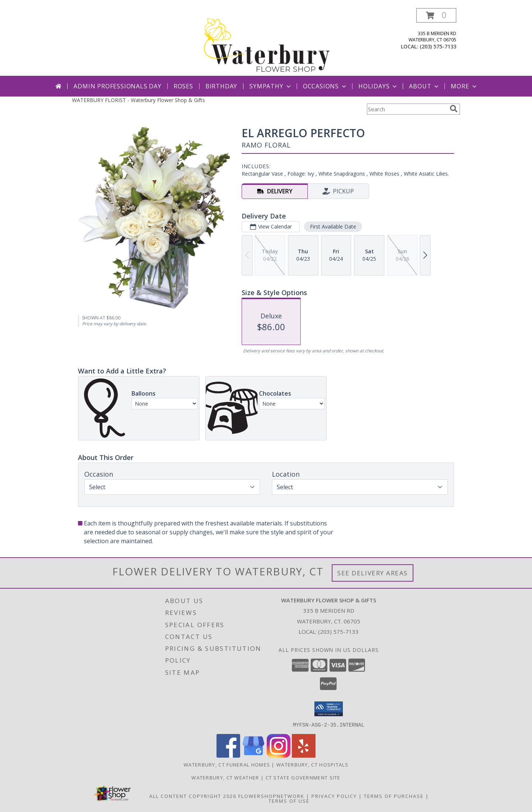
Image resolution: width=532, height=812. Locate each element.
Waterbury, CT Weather (225, 777)
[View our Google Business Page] (253, 755)
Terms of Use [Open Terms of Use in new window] (289, 801)
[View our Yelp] (304, 755)
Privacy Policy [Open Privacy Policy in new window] (334, 796)
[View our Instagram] (279, 755)
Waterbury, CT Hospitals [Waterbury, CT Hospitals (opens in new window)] (312, 764)
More (464, 86)
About (424, 86)
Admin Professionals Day (117, 86)
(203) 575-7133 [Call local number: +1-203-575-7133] (438, 46)
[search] (454, 109)
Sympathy (271, 86)
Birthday (221, 86)
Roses (183, 86)
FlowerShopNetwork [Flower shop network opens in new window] (271, 796)
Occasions (325, 86)
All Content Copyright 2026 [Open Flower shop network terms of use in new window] (193, 796)
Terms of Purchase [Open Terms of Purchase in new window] (394, 796)
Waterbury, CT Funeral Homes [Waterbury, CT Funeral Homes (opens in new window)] (227, 764)
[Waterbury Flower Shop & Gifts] (267, 42)
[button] (436, 15)
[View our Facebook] (228, 755)
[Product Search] (407, 109)
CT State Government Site (303, 777)
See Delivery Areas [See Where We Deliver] (373, 573)
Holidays (378, 86)
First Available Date (333, 226)
